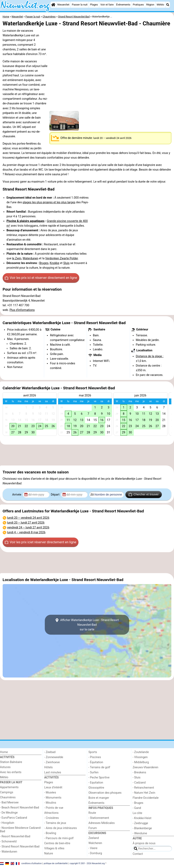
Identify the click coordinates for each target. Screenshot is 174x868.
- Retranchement (143, 788)
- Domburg (95, 853)
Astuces (5, 767)
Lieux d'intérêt (53, 787)
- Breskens (139, 772)
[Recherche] (168, 5)
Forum (93, 828)
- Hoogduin (7, 823)
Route (92, 813)
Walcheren (95, 843)
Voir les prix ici (41, 278)
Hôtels (49, 767)
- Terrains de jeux (55, 823)
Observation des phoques (105, 793)
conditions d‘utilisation (32, 863)
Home (4, 752)
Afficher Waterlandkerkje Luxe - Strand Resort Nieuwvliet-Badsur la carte (87, 625)
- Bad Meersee (9, 803)
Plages (94, 5)
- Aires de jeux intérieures (61, 828)
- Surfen (93, 772)
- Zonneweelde (54, 757)
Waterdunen (30, 258)
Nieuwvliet (63, 5)
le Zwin (17, 258)
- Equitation (96, 783)
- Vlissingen (140, 757)
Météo (160, 5)
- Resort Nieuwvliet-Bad (15, 836)
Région (150, 5)
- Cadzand (139, 783)
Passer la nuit (80, 5)
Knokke (55, 263)
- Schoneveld (8, 841)
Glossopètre (96, 788)
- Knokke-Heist (142, 818)
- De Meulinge (9, 813)
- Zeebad (50, 752)
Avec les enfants (11, 772)
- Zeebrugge (140, 823)
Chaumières (8, 797)
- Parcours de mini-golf (59, 838)
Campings (7, 792)
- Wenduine (140, 833)
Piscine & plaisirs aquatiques (26, 221)
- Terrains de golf (99, 767)
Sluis (66, 263)
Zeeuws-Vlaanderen (146, 767)
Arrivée (17, 495)
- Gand (137, 808)
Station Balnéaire (11, 762)
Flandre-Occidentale (146, 798)
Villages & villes (54, 848)
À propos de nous (144, 843)
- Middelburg (141, 762)
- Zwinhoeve (52, 762)
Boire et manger (99, 798)
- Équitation (96, 762)
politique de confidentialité (56, 863)
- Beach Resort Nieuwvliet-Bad (20, 808)
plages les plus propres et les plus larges (49, 202)
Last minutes (53, 772)
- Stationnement (99, 818)
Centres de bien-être (57, 843)
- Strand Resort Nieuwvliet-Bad (20, 847)
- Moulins (50, 803)
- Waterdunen (9, 852)
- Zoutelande (141, 752)
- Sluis (137, 778)
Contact (138, 854)
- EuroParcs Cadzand (14, 818)
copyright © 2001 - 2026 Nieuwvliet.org (87, 863)
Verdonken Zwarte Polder (62, 258)
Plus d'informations (22, 310)
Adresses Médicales (102, 823)
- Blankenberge (142, 828)
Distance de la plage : (150, 356)
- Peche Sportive (99, 778)
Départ (56, 495)
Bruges (44, 263)
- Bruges (138, 803)
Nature (49, 853)
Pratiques (138, 5)
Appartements (9, 787)
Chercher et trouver (144, 495)
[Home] (53, 5)
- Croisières (52, 818)
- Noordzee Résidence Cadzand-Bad (21, 830)
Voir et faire (107, 5)
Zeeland (94, 838)
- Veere (93, 848)
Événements (123, 5)
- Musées (50, 793)
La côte (138, 813)
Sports (93, 752)
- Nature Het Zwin (144, 793)
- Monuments (53, 798)
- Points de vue (54, 808)
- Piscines (95, 757)
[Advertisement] (87, 455)
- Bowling (50, 833)
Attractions (51, 813)
